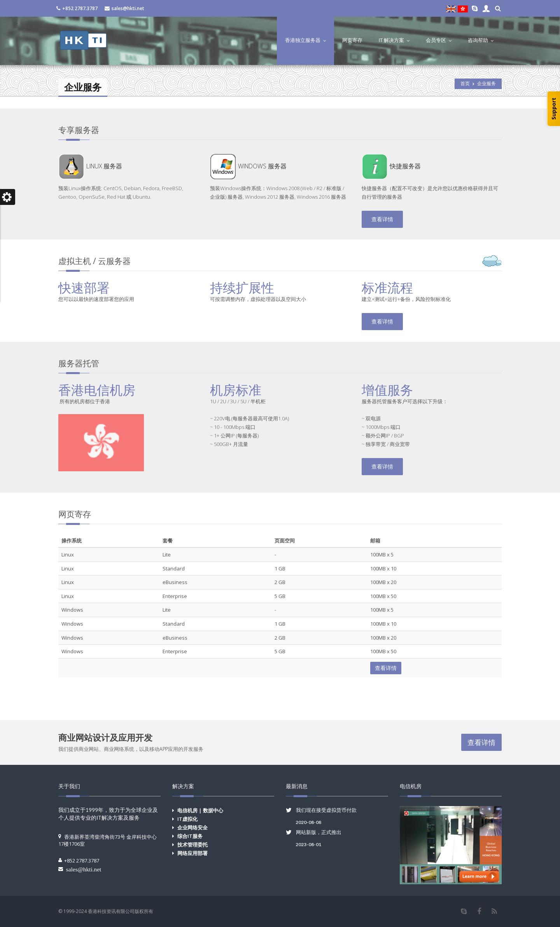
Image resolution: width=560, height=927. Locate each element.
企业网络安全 (192, 827)
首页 (465, 83)
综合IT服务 (190, 836)
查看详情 (382, 219)
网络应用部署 (192, 853)
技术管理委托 (192, 845)
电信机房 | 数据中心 (200, 810)
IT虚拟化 (187, 819)
